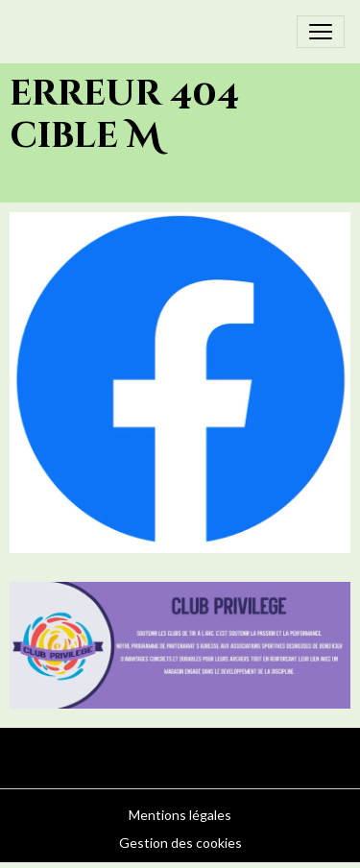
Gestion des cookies (180, 843)
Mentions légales (180, 815)
